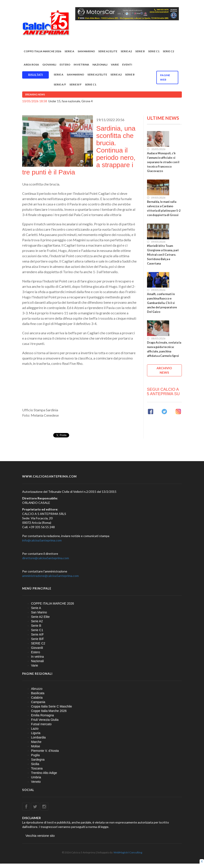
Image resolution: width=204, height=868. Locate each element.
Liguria (36, 733)
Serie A (69, 51)
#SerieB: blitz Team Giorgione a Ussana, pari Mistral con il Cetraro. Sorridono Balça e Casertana (163, 255)
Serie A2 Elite (108, 51)
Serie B (140, 51)
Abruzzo (37, 689)
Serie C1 (154, 51)
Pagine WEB (165, 77)
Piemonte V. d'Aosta (45, 751)
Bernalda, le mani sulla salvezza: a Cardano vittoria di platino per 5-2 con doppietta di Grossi (164, 208)
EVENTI (127, 65)
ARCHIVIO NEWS (164, 370)
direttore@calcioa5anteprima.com (46, 558)
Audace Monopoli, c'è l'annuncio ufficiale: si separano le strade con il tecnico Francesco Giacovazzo (163, 162)
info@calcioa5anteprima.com (42, 540)
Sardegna (38, 760)
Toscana (37, 768)
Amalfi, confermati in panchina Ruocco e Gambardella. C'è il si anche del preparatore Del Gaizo (162, 303)
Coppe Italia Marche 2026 (49, 711)
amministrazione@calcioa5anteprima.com (50, 576)
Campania (38, 702)
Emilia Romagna (42, 715)
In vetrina (81, 65)
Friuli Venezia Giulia (45, 720)
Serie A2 (126, 51)
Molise (35, 746)
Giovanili (49, 65)
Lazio (35, 729)
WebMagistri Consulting (128, 852)
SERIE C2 (168, 51)
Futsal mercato (41, 724)
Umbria (36, 777)
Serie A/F (60, 84)
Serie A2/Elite (97, 74)
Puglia (35, 755)
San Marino (86, 51)
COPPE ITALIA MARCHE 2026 (42, 51)
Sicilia (35, 764)
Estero (65, 65)
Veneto (36, 782)
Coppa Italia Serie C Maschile (51, 706)
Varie (115, 65)
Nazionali (100, 65)
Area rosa (31, 65)
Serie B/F (76, 84)
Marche (36, 742)
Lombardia (38, 737)
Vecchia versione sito (40, 836)
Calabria (37, 698)
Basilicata (38, 693)
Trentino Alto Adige (44, 773)
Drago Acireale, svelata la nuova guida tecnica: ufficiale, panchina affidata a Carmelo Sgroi (164, 349)
